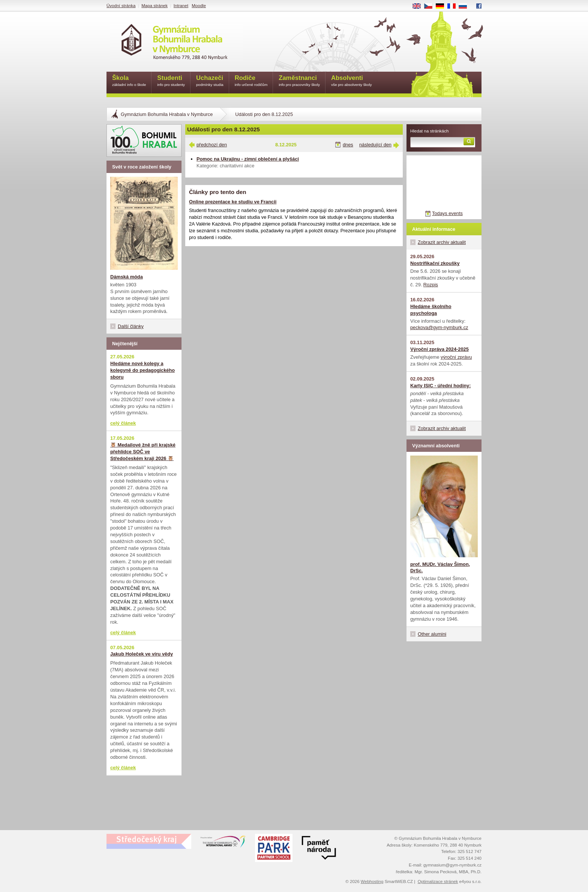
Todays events (447, 213)
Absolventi (352, 81)
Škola (129, 81)
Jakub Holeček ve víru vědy (142, 654)
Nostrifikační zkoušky (435, 263)
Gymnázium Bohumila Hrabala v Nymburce (167, 114)
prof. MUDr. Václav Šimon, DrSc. (440, 568)
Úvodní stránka (121, 6)
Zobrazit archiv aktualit (442, 242)
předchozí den (212, 145)
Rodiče (251, 81)
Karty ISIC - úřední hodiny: (440, 386)
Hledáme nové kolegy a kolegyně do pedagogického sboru (142, 370)
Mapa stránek (154, 6)
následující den (375, 145)
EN (419, 6)
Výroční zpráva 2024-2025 (439, 349)
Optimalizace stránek (438, 881)
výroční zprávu (456, 357)
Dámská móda (127, 277)
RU (466, 6)
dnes (348, 145)
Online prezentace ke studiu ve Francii (233, 202)
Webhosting (372, 881)
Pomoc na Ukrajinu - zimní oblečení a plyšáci (248, 159)
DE (442, 6)
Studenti (171, 81)
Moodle (199, 6)
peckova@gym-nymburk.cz (439, 327)
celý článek (123, 423)
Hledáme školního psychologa (431, 310)
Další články (131, 326)
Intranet (181, 6)
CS (431, 6)
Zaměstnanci (299, 81)
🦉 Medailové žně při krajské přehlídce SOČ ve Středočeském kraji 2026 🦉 (143, 452)
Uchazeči (210, 81)
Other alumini (432, 634)
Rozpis (431, 285)
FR (454, 6)
